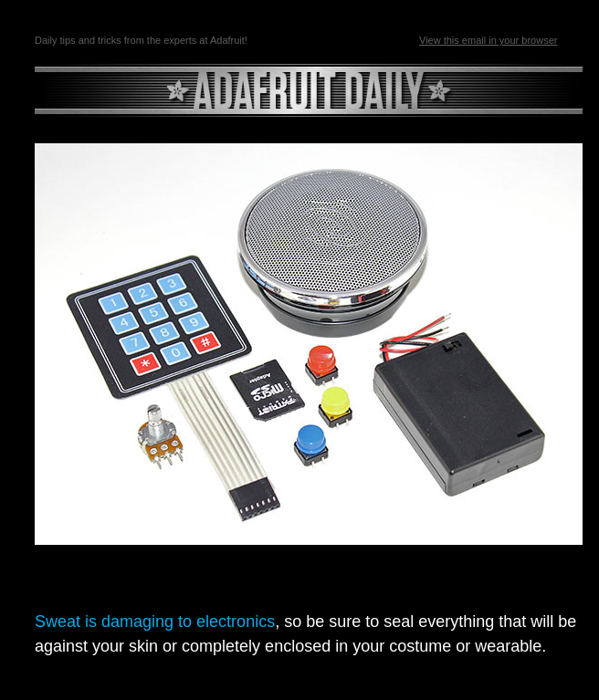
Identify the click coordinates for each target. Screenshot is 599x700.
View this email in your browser (488, 40)
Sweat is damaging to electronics (155, 622)
